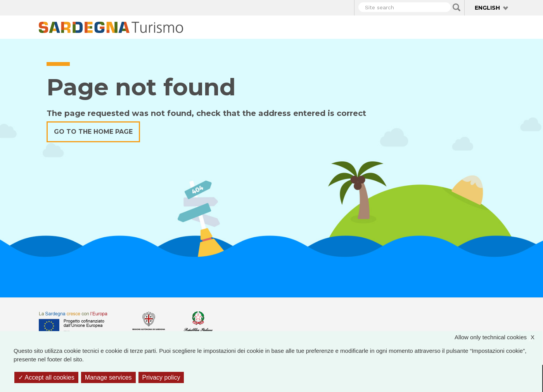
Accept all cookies (46, 377)
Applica (457, 7)
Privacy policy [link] (161, 377)
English (487, 8)
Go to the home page (93, 132)
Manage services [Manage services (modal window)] (108, 377)
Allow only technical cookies (498, 338)
